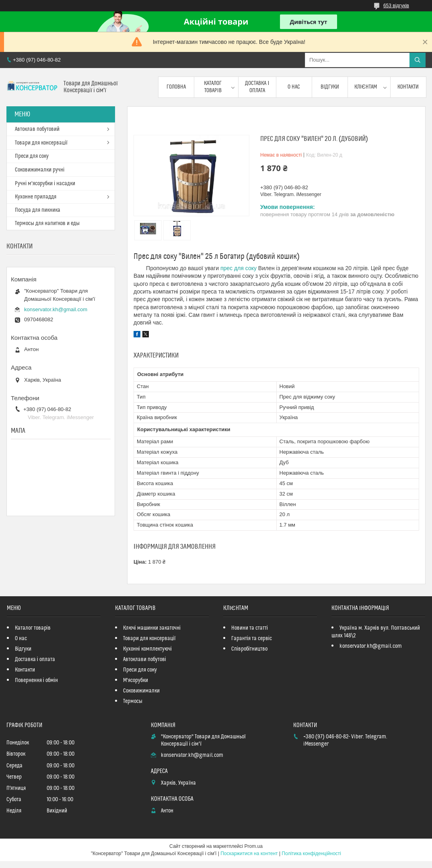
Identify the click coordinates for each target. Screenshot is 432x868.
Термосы (133, 701)
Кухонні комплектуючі (147, 649)
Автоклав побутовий (37, 129)
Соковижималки (141, 691)
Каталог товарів (213, 87)
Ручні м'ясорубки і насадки (45, 184)
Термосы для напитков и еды (47, 223)
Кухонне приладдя (36, 197)
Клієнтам (366, 87)
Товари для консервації (41, 143)
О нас (294, 87)
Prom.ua (254, 846)
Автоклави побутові (145, 659)
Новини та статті (250, 628)
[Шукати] (418, 60)
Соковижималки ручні (40, 170)
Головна (176, 87)
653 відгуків (396, 6)
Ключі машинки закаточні (152, 628)
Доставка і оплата (257, 87)
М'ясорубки (136, 680)
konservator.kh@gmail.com (56, 309)
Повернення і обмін (36, 680)
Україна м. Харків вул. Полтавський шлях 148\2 (376, 632)
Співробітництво (249, 649)
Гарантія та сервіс (252, 639)
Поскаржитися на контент (249, 854)
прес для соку (239, 268)
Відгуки (330, 87)
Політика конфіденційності (311, 854)
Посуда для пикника (38, 210)
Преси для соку (32, 156)
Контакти (408, 87)
